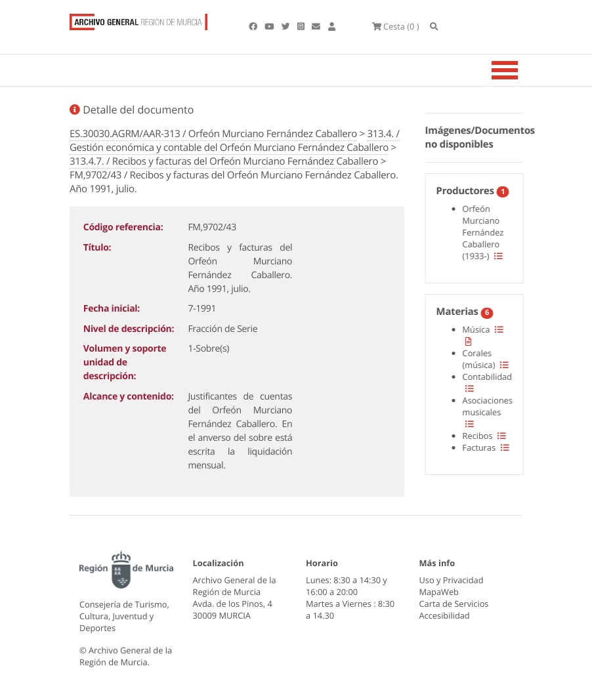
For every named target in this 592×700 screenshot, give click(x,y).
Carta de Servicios (454, 604)
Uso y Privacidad (452, 580)
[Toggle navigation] (521, 70)
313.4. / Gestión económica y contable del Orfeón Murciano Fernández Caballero (235, 141)
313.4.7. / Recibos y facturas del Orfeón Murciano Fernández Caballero (224, 161)
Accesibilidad (445, 615)
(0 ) (396, 26)
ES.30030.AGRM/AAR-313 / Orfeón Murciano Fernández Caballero (213, 134)
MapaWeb (439, 592)
